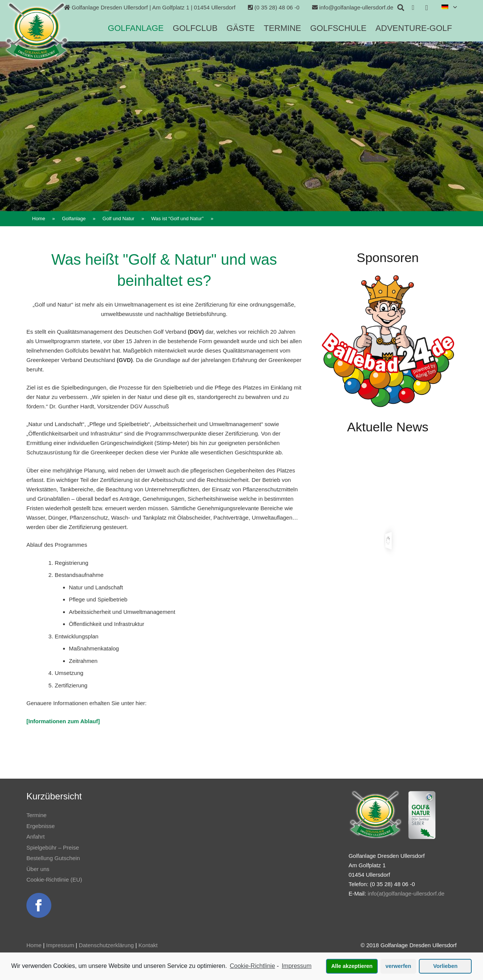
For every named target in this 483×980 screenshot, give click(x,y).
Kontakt (148, 945)
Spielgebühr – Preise (53, 847)
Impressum (60, 945)
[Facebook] (413, 8)
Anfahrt (35, 837)
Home (34, 945)
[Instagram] (427, 8)
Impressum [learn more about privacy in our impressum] (296, 966)
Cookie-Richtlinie (252, 966)
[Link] (37, 31)
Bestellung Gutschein (53, 858)
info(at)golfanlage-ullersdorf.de (406, 893)
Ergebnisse (41, 826)
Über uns (38, 869)
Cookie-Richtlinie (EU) (54, 880)
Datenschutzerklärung (106, 945)
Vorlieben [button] (445, 966)
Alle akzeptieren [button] (352, 966)
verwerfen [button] (398, 966)
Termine (36, 815)
